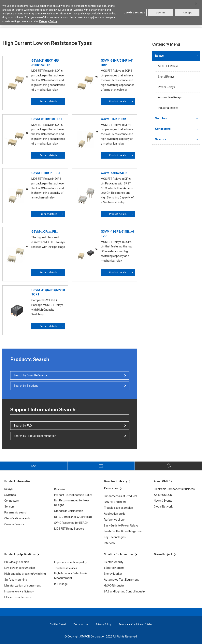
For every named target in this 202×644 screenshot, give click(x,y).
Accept (187, 13)
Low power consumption (20, 568)
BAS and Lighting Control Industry (125, 591)
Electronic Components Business (174, 489)
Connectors (163, 129)
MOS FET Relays (168, 66)
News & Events (163, 501)
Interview (110, 543)
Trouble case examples (118, 508)
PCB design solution (17, 562)
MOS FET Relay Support (69, 529)
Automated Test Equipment (121, 580)
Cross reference (14, 524)
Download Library (115, 481)
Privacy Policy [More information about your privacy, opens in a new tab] (48, 21)
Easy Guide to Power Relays (121, 526)
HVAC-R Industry (114, 586)
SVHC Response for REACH (71, 523)
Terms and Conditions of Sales (136, 624)
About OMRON (163, 495)
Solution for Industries (119, 554)
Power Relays (166, 87)
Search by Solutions (26, 386)
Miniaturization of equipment (22, 586)
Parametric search (16, 512)
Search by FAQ (23, 426)
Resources (111, 488)
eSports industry (114, 568)
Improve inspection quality (71, 562)
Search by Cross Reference (31, 375)
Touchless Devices (66, 568)
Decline (161, 13)
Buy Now (60, 489)
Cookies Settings (134, 13)
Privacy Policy (104, 624)
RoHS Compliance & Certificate (73, 517)
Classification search (17, 518)
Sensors (161, 139)
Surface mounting (16, 580)
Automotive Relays (170, 97)
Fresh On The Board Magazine (123, 531)
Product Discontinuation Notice (73, 495)
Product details (48, 101)
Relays (159, 56)
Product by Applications (20, 554)
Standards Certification (69, 511)
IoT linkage (61, 584)
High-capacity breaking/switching (25, 574)
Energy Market (113, 574)
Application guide (115, 514)
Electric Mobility (114, 562)
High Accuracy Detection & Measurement (71, 576)
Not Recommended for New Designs (72, 503)
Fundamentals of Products (121, 496)
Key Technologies (115, 537)
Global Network (163, 507)
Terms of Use (81, 624)
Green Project (163, 554)
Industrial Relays (168, 108)
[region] (101, 13)
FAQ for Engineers (115, 502)
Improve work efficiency (19, 591)
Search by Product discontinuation (35, 436)
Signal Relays (166, 77)
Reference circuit (115, 520)
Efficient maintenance (18, 597)
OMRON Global (58, 624)
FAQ (34, 466)
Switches (161, 118)
